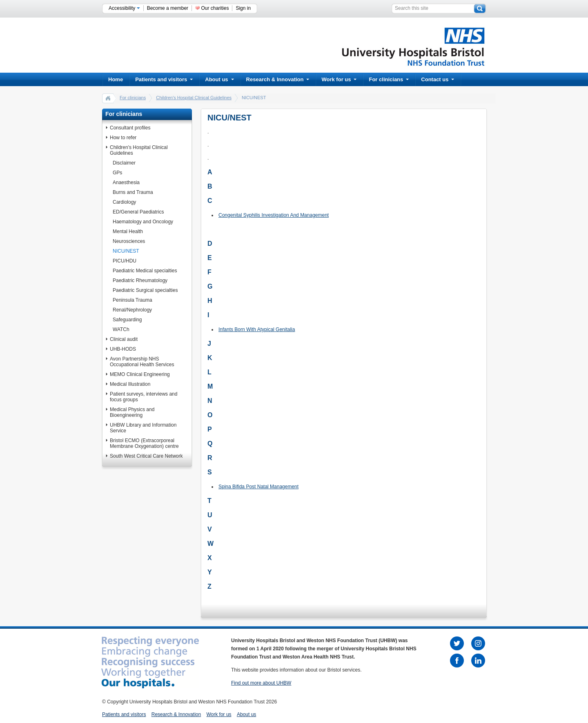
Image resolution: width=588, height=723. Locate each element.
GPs (117, 173)
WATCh (121, 329)
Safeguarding (127, 320)
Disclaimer (124, 163)
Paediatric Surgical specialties (145, 290)
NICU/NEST (126, 251)
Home (116, 79)
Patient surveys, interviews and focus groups (144, 397)
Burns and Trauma (133, 192)
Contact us (438, 79)
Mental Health (128, 231)
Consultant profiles (130, 128)
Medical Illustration (130, 384)
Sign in (243, 8)
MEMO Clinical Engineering (140, 374)
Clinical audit (124, 339)
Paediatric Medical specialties (145, 271)
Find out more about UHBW (261, 683)
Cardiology (124, 202)
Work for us (339, 79)
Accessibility (124, 8)
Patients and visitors (164, 79)
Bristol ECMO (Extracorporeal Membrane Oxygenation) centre (144, 443)
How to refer (123, 138)
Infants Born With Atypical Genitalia (257, 329)
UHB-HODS (123, 349)
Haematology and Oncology (143, 222)
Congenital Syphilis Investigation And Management (274, 215)
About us (219, 79)
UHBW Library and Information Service (143, 428)
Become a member (168, 8)
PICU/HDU (125, 261)
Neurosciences (129, 241)
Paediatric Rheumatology (140, 280)
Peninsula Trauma (133, 300)
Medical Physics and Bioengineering (132, 412)
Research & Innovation (278, 79)
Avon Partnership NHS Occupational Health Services (142, 362)
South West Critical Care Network (146, 456)
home (108, 98)
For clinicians (389, 79)
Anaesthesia (126, 182)
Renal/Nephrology (132, 310)
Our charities (215, 8)
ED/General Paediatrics (138, 212)
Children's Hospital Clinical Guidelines (194, 98)
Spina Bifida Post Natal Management (258, 487)
